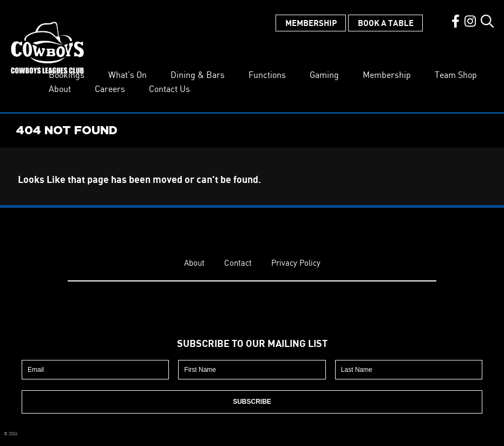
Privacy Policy (296, 263)
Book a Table (386, 23)
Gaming (324, 75)
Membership (311, 23)
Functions (267, 75)
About (60, 89)
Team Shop (456, 75)
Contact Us (169, 89)
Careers (110, 89)
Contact (238, 263)
